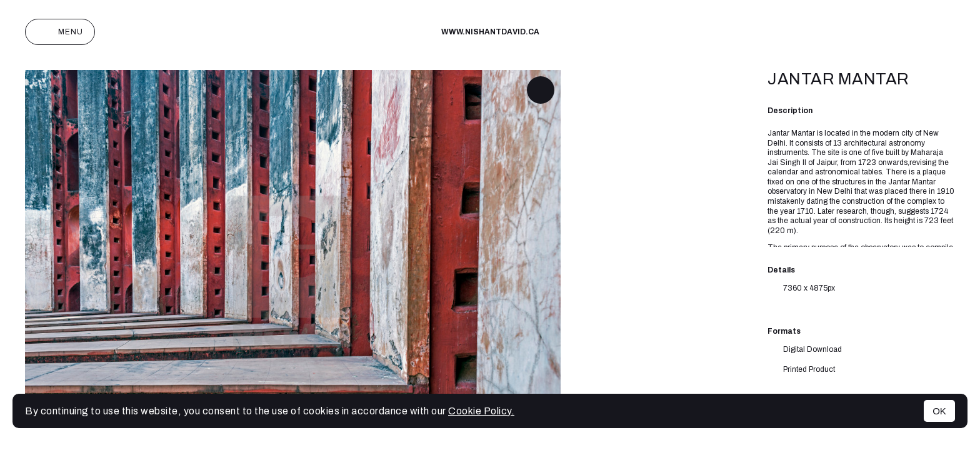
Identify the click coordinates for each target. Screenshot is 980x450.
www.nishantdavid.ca (490, 32)
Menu (60, 32)
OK (939, 411)
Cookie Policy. (481, 411)
